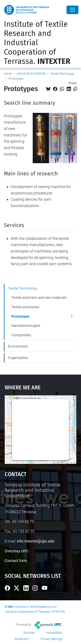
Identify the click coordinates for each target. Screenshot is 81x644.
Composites (21, 335)
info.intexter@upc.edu (36, 541)
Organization (18, 358)
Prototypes (21, 316)
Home (8, 74)
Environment (18, 346)
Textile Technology (62, 74)
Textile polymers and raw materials (39, 297)
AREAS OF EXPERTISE (31, 74)
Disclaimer (21, 639)
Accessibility (54, 633)
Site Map (29, 633)
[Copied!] (75, 89)
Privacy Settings (52, 639)
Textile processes (25, 307)
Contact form (16, 561)
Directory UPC (17, 551)
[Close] (72, 10)
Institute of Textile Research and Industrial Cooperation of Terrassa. (37, 43)
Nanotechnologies (26, 326)
